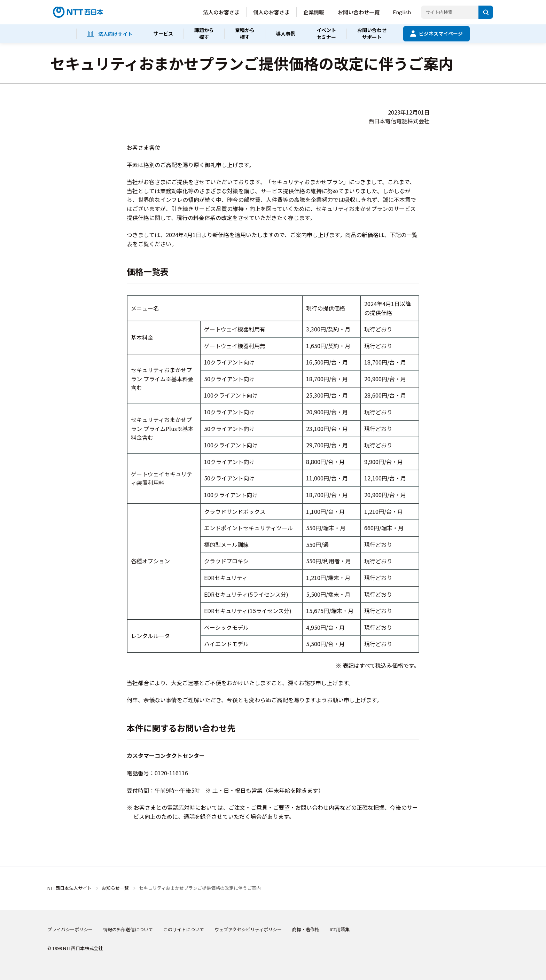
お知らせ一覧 (115, 888)
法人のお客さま (221, 12)
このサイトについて (184, 929)
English (402, 12)
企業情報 (314, 12)
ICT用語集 (340, 929)
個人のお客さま (271, 12)
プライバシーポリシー (70, 929)
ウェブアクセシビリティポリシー (248, 929)
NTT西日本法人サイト (69, 888)
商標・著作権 (306, 929)
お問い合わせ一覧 (359, 12)
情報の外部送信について (128, 929)
